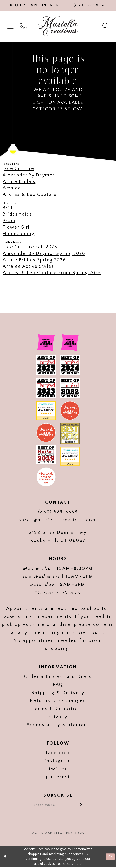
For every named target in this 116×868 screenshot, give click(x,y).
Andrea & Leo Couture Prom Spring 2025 (52, 273)
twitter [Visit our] (58, 769)
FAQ (58, 685)
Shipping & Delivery (58, 693)
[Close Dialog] (5, 857)
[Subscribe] (80, 805)
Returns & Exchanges (58, 701)
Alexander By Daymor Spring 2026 (44, 254)
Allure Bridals (19, 182)
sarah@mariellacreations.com (58, 520)
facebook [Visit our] (58, 753)
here (78, 864)
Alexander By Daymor (29, 175)
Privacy (58, 717)
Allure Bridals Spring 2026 (34, 260)
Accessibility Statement (58, 725)
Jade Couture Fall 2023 (30, 247)
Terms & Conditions (58, 709)
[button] (11, 26)
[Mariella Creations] (58, 26)
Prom (9, 221)
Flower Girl (16, 227)
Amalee (12, 188)
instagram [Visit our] (58, 761)
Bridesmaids (17, 214)
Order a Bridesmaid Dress (58, 677)
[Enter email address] (58, 805)
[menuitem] (11, 26)
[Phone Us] (90, 5)
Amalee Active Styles (28, 266)
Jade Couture (18, 169)
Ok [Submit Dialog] (110, 857)
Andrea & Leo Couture (30, 194)
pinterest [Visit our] (58, 777)
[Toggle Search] (106, 26)
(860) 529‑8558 (58, 512)
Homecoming (19, 234)
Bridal (10, 208)
